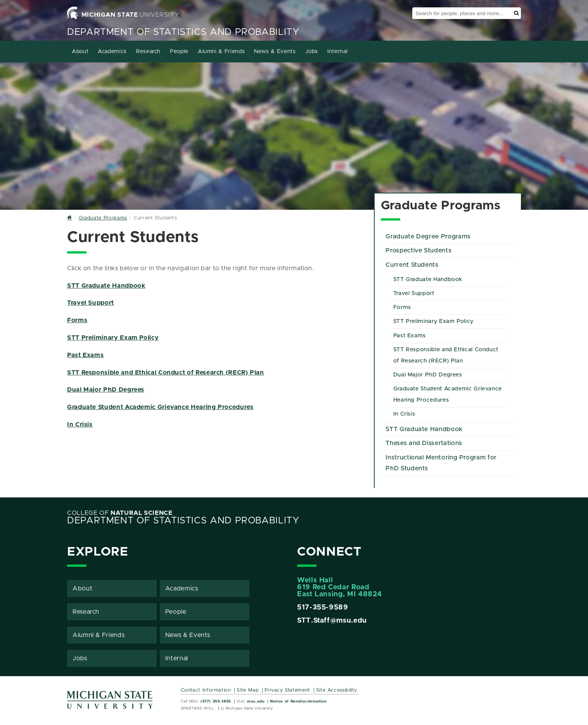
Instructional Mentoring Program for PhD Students (441, 463)
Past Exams (85, 355)
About (80, 52)
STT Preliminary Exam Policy (113, 338)
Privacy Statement (287, 690)
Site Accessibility (337, 690)
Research (148, 52)
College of (120, 513)
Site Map (248, 690)
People (179, 52)
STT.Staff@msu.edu (332, 621)
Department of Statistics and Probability (183, 32)
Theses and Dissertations (424, 443)
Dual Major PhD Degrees (106, 390)
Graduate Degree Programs (428, 236)
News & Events (275, 52)
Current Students (412, 265)
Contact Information (206, 690)
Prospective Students (419, 250)
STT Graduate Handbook (106, 286)
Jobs (312, 52)
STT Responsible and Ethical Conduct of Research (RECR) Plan (166, 373)
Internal (337, 52)
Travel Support (91, 303)
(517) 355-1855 (216, 701)
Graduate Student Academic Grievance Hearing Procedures (160, 407)
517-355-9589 (323, 608)
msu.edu (256, 701)
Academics (112, 52)
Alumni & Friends (221, 52)
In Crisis (80, 425)
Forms (77, 320)
